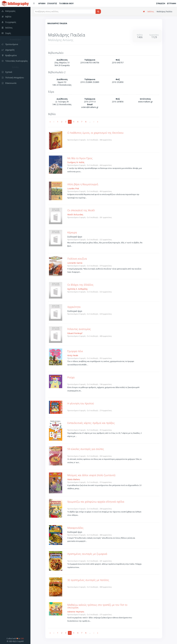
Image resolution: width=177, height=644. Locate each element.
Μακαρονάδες (75, 528)
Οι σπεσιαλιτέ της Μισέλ (81, 210)
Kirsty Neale (73, 355)
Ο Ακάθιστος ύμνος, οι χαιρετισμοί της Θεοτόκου (95, 133)
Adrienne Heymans (76, 612)
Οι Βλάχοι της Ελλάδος (80, 285)
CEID (22, 638)
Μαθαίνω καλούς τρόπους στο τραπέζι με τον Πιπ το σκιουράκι (97, 606)
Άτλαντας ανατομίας (79, 329)
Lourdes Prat (73, 188)
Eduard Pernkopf (75, 333)
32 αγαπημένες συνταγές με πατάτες (88, 580)
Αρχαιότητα (74, 307)
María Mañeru (74, 479)
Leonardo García (75, 263)
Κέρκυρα (72, 232)
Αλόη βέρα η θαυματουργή (83, 184)
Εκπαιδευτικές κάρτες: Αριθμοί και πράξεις (91, 423)
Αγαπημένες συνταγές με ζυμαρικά (87, 554)
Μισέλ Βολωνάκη (75, 215)
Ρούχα (71, 377)
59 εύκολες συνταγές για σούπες (86, 449)
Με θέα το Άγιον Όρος (80, 158)
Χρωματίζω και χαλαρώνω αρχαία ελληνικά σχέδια (96, 502)
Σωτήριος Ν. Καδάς (76, 162)
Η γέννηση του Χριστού (81, 403)
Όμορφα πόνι (75, 351)
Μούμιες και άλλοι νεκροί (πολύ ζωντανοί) (91, 475)
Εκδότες (151, 12)
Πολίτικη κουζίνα (77, 259)
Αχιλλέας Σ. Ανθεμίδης (77, 289)
